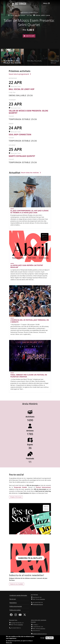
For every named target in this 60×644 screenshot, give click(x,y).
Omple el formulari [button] (16, 497)
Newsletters (13, 603)
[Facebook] (11, 615)
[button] (58, 24)
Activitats (30, 417)
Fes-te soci (13, 599)
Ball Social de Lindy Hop (22, 89)
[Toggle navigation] (47, 3)
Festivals (30, 459)
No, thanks (50, 638)
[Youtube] (20, 615)
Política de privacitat (16, 606)
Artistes (30, 431)
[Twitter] (25, 615)
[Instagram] (16, 615)
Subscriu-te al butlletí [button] (17, 584)
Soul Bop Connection (20, 135)
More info (9, 643)
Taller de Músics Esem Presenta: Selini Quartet (28, 112)
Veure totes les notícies (31, 173)
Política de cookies (15, 610)
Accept (42, 638)
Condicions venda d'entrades (18, 595)
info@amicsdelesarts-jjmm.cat (40, 634)
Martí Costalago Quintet (22, 156)
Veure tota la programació (20, 74)
